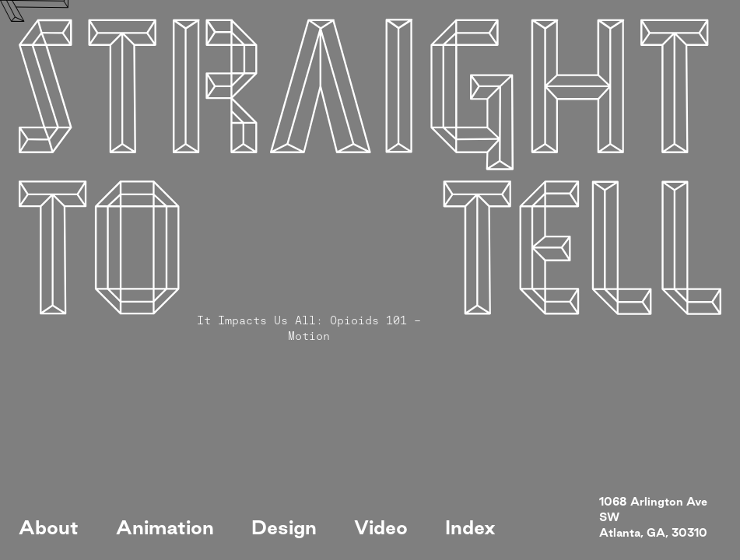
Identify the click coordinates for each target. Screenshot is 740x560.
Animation (165, 527)
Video (381, 527)
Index (470, 527)
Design (284, 527)
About (49, 527)
